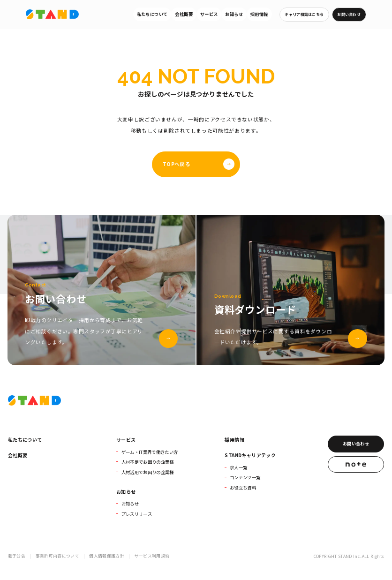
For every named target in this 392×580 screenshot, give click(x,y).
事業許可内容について (57, 556)
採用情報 (259, 14)
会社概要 (184, 14)
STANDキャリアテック (250, 455)
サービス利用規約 (152, 556)
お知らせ (234, 14)
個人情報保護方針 (107, 556)
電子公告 (17, 556)
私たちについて (152, 14)
